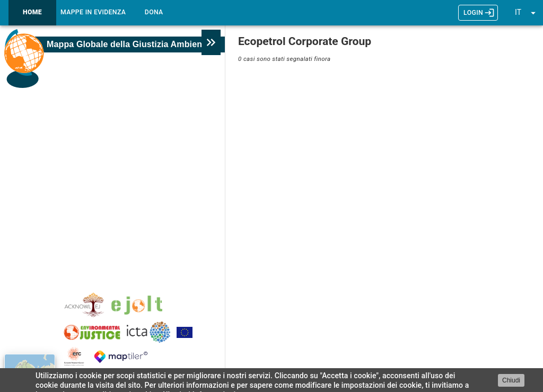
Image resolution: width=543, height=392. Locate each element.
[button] (527, 12)
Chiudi (511, 380)
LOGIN (478, 13)
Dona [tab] (154, 13)
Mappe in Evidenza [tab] (93, 13)
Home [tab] (32, 13)
